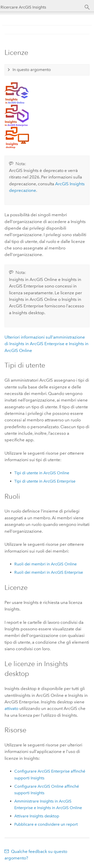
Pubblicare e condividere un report (46, 824)
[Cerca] (87, 7)
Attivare (37, 816)
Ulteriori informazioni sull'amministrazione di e (46, 344)
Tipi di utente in (42, 473)
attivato (11, 708)
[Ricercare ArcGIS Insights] (42, 7)
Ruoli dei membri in (45, 564)
